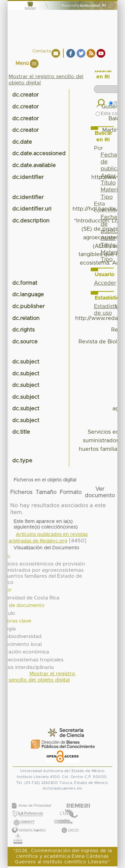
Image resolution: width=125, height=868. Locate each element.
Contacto (42, 51)
